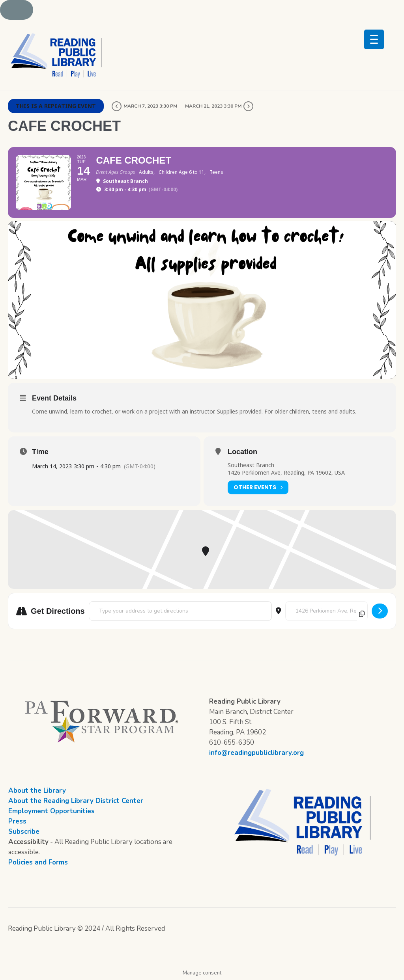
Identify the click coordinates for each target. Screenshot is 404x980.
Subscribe (24, 832)
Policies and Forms (38, 862)
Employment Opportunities (51, 811)
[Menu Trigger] (374, 39)
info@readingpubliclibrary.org (256, 753)
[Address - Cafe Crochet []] (180, 611)
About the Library (37, 791)
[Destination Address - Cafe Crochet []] (326, 611)
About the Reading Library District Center (76, 801)
